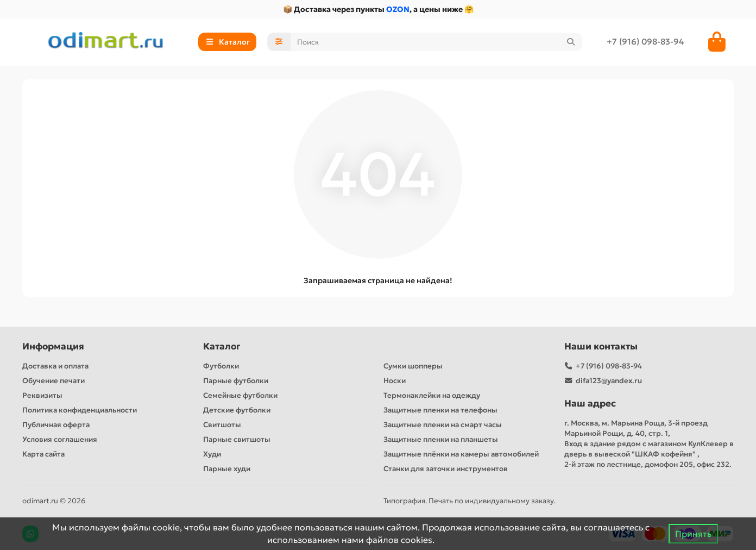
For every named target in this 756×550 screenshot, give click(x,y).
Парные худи (227, 469)
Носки (395, 381)
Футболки (221, 366)
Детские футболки (237, 410)
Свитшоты (222, 425)
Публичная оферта (56, 425)
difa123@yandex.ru (609, 381)
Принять (693, 534)
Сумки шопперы (413, 366)
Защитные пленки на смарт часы (443, 425)
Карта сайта (43, 454)
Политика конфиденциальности (80, 410)
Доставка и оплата (55, 366)
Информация (53, 346)
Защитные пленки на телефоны (440, 410)
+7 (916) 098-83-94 (645, 42)
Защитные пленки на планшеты (441, 439)
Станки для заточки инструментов (446, 469)
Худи (212, 454)
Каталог (222, 346)
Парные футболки (236, 381)
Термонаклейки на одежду (432, 395)
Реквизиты (42, 395)
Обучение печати (53, 381)
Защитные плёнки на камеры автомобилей (461, 454)
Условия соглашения (60, 439)
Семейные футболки (240, 395)
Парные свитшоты (237, 439)
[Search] (437, 42)
